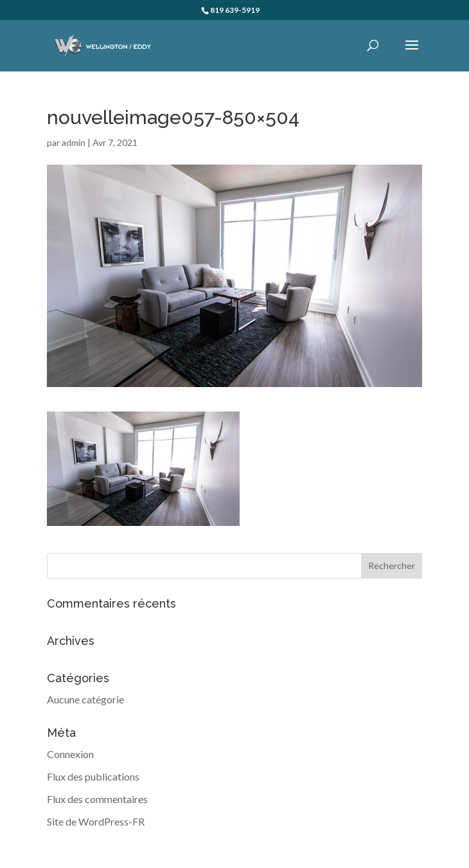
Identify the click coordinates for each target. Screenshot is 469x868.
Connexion (70, 754)
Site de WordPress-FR (96, 821)
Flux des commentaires (97, 799)
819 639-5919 (235, 10)
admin (74, 142)
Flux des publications (93, 776)
